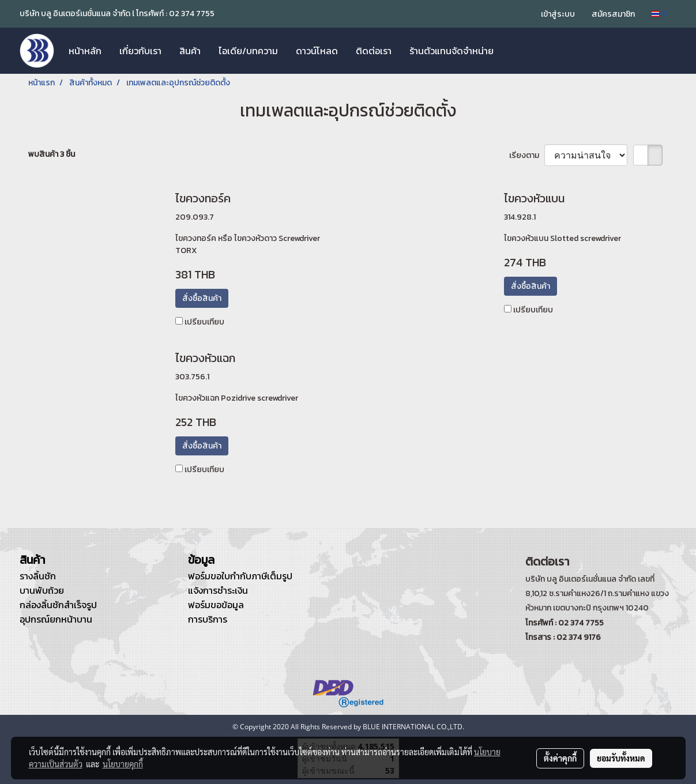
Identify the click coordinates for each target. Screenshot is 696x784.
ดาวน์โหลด (317, 51)
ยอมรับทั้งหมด (621, 758)
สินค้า (190, 51)
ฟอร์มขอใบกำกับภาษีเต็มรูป (240, 576)
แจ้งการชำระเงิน (218, 590)
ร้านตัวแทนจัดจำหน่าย (452, 51)
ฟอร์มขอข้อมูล (216, 605)
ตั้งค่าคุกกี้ (560, 758)
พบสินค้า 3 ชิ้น (52, 154)
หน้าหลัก (85, 51)
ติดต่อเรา (374, 51)
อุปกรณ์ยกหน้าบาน (56, 619)
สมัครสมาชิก (613, 14)
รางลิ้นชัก (38, 576)
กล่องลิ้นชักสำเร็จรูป (58, 605)
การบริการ (208, 619)
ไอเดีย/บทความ (248, 51)
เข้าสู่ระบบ (558, 14)
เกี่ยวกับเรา (140, 51)
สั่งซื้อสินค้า (202, 298)
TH (660, 14)
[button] (513, 51)
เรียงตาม (527, 155)
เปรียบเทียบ (204, 322)
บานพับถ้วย (42, 590)
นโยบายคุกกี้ (123, 764)
